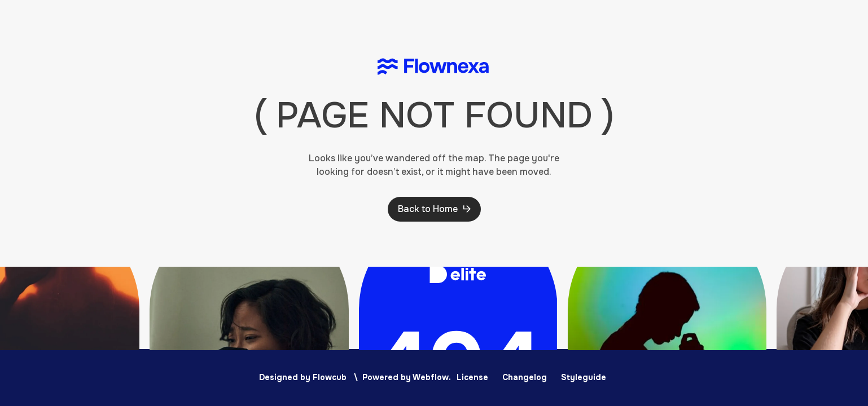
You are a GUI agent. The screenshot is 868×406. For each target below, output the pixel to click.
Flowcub (330, 377)
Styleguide (584, 377)
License (472, 377)
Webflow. (432, 377)
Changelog (525, 377)
